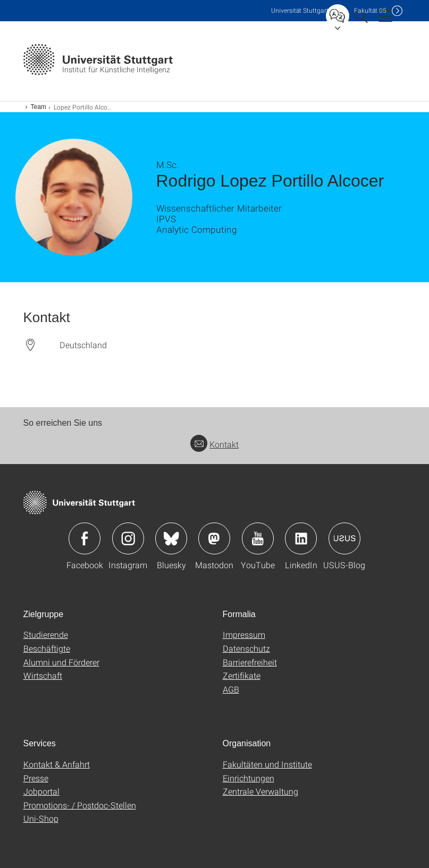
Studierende (46, 634)
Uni (300, 10)
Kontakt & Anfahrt (57, 764)
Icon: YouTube (258, 538)
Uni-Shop (41, 818)
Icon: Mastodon (214, 538)
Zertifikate (242, 675)
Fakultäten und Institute (267, 764)
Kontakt (215, 444)
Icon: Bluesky (171, 538)
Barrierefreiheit (250, 662)
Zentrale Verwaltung (260, 791)
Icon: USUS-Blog (344, 538)
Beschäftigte (47, 648)
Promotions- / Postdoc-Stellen (80, 805)
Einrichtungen (249, 778)
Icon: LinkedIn (301, 538)
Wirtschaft (43, 675)
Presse (36, 778)
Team (39, 107)
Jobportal (41, 791)
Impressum (244, 634)
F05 (370, 10)
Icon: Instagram (128, 538)
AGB (231, 689)
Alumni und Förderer (61, 662)
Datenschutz (246, 648)
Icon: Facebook (85, 538)
